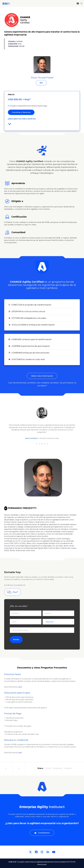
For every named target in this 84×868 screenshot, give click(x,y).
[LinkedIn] (6, 508)
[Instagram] (42, 852)
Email (48, 768)
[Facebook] (36, 852)
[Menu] (81, 3)
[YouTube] (54, 852)
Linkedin (68, 768)
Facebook (57, 768)
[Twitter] (30, 852)
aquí (20, 687)
